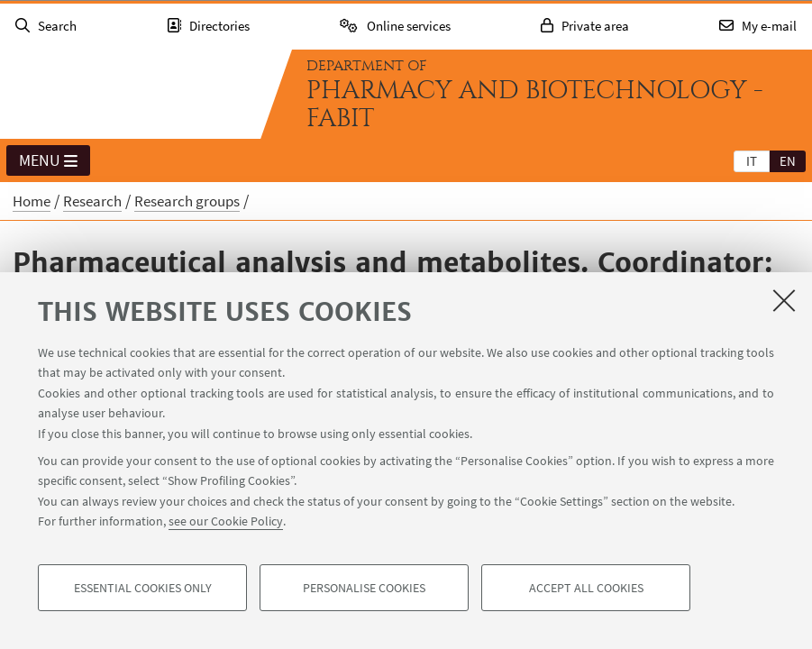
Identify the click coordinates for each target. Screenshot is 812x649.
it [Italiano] (752, 161)
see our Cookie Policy (226, 521)
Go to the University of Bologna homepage (130, 94)
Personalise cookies (364, 588)
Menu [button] (48, 161)
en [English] (788, 161)
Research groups (187, 201)
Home (32, 201)
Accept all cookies (586, 588)
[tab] (752, 160)
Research (92, 201)
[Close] (784, 300)
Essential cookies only (143, 588)
